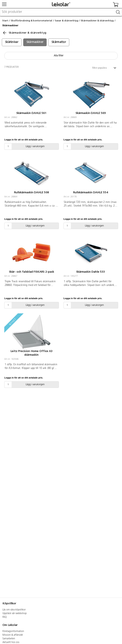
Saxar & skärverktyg (66, 21)
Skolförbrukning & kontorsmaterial (31, 21)
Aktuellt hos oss (11, 642)
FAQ (5, 617)
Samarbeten (9, 639)
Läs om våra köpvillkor (14, 610)
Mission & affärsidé (13, 635)
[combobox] (61, 12)
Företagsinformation (13, 631)
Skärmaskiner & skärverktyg (97, 21)
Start (5, 21)
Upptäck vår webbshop (15, 613)
